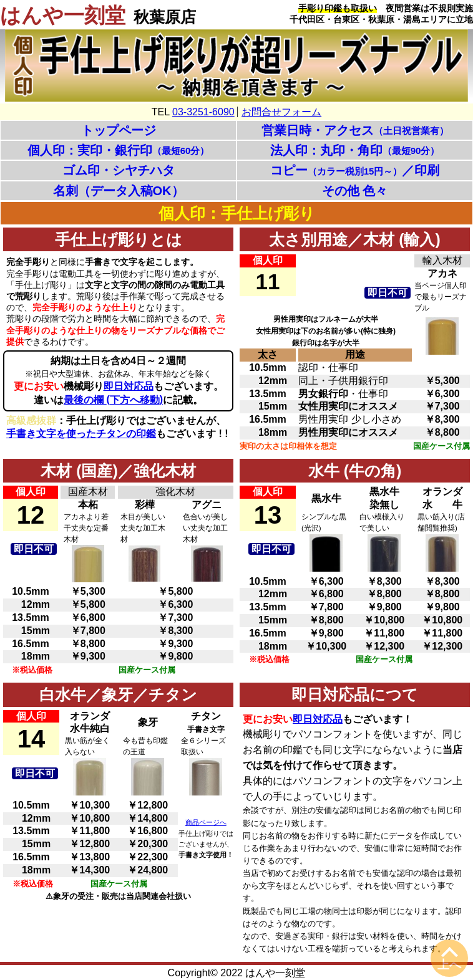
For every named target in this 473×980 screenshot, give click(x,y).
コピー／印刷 (355, 170)
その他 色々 (355, 191)
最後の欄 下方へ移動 (113, 400)
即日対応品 (129, 386)
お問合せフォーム (281, 112)
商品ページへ (206, 822)
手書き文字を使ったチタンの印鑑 (81, 434)
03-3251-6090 (203, 112)
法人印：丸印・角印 (355, 150)
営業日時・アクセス (355, 130)
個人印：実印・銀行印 (119, 150)
